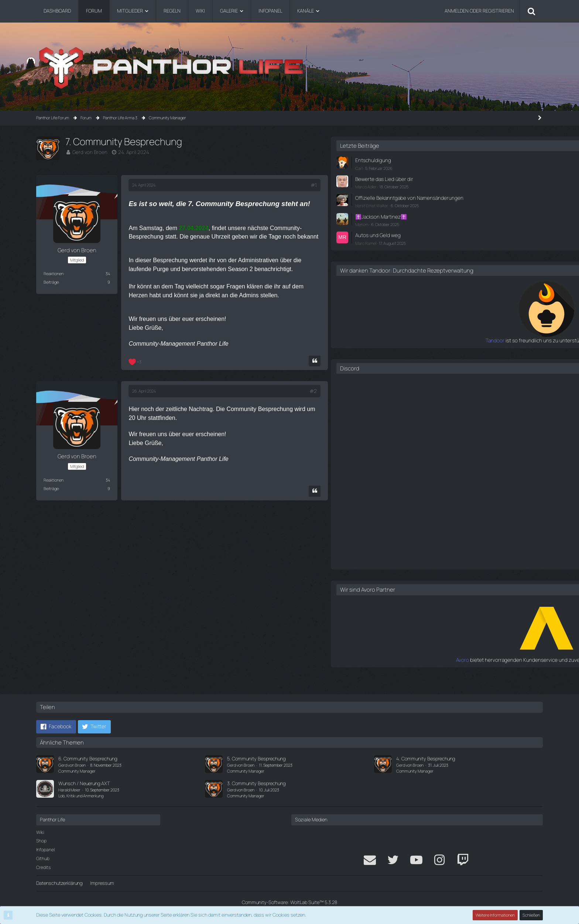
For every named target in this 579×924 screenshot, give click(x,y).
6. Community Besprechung (88, 759)
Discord (436, 378)
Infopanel (45, 850)
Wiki (40, 832)
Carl (445, 167)
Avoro (436, 669)
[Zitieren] (389, 359)
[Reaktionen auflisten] (136, 359)
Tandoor (432, 350)
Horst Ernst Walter (458, 210)
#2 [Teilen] (388, 389)
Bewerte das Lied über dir (468, 178)
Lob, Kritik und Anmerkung (81, 796)
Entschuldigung (458, 160)
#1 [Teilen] (388, 185)
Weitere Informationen (496, 915)
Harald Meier (69, 790)
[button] (56, 727)
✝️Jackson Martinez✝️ (466, 221)
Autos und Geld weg (463, 239)
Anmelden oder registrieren (479, 11)
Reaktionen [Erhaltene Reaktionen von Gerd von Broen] (54, 273)
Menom (448, 228)
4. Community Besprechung (426, 759)
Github (43, 858)
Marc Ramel (452, 246)
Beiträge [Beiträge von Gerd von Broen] (51, 282)
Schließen (531, 915)
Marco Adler (452, 185)
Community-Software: (289, 902)
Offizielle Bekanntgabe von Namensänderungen (470, 199)
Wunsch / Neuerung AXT (84, 783)
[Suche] (531, 11)
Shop (41, 841)
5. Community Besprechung (256, 759)
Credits (43, 867)
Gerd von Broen (88, 152)
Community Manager (77, 771)
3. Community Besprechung (256, 783)
